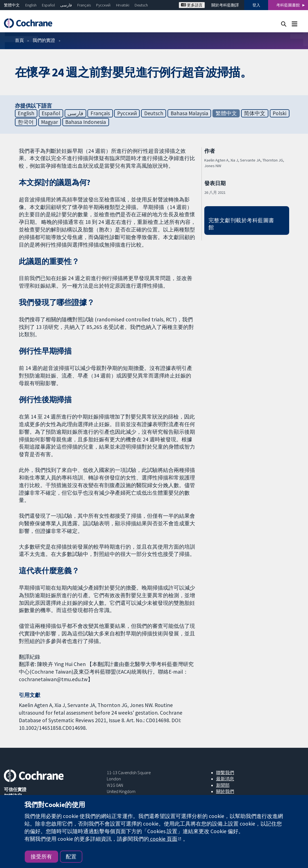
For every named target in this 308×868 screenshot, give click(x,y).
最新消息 (225, 779)
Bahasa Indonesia (86, 122)
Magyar (49, 122)
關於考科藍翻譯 (225, 5)
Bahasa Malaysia (189, 113)
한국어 (26, 122)
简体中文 (255, 113)
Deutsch (141, 5)
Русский (103, 5)
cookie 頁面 (163, 839)
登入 (256, 5)
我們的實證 (44, 40)
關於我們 (225, 791)
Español (48, 5)
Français (84, 5)
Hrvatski (123, 5)
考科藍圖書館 (288, 5)
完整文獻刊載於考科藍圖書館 (241, 224)
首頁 (19, 40)
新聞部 (223, 785)
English (31, 5)
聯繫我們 (225, 772)
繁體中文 (12, 5)
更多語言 (192, 5)
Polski (279, 113)
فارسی (66, 5)
